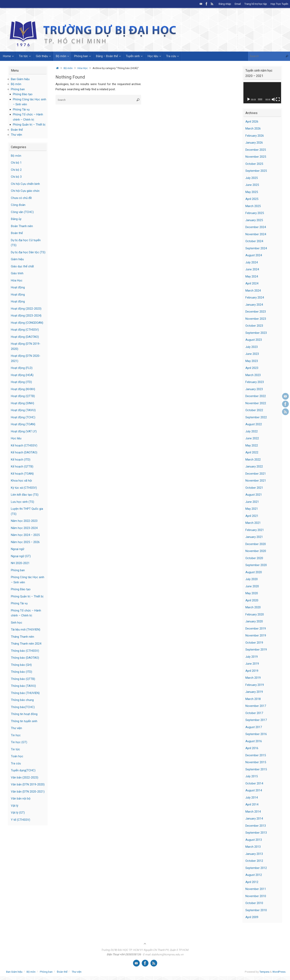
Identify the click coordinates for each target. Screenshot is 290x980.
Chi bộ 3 (16, 177)
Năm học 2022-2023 (24, 521)
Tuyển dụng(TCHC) (23, 770)
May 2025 (252, 192)
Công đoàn (18, 205)
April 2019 (252, 671)
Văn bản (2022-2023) (25, 777)
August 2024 (254, 255)
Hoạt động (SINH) (22, 403)
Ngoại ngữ (18, 549)
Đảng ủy (16, 219)
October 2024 (254, 241)
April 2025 (252, 199)
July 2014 (252, 798)
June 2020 (252, 586)
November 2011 (256, 889)
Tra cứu (16, 763)
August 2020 (254, 572)
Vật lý (15, 806)
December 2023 (256, 312)
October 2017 (254, 713)
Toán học (17, 756)
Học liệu (16, 438)
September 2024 (256, 248)
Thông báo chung (22, 700)
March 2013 (253, 847)
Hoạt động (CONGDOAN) (27, 323)
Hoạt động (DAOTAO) (25, 337)
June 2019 (252, 664)
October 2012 (254, 861)
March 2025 (253, 206)
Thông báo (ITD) (22, 672)
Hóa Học (83, 68)
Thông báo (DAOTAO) (25, 658)
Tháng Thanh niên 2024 (26, 644)
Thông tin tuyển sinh (24, 721)
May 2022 (252, 445)
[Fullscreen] (278, 99)
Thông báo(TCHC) (23, 707)
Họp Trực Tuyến (279, 4)
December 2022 (256, 396)
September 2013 (256, 833)
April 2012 (252, 882)
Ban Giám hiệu (20, 79)
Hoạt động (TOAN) (23, 424)
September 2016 (256, 734)
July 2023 (252, 347)
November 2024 (256, 234)
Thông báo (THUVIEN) (25, 693)
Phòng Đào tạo (23, 94)
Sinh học (17, 623)
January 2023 (254, 389)
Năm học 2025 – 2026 (25, 542)
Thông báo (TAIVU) (23, 686)
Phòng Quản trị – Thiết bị (29, 125)
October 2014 (254, 783)
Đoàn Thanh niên (22, 226)
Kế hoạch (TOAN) (22, 474)
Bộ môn (68, 68)
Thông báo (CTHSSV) (25, 651)
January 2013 (254, 854)
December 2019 (256, 629)
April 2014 (252, 804)
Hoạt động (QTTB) (23, 396)
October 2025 (254, 164)
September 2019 (256, 650)
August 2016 (254, 741)
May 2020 (252, 593)
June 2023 (252, 354)
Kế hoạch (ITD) (21, 460)
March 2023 (253, 375)
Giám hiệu (17, 259)
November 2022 (256, 403)
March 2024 (253, 291)
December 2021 (256, 474)
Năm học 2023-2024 (24, 528)
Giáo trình (17, 273)
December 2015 (256, 755)
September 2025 (256, 171)
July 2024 (252, 262)
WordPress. (279, 972)
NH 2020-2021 (20, 563)
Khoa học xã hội (21, 481)
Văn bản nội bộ (21, 799)
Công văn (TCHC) (22, 212)
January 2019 (254, 692)
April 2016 (252, 748)
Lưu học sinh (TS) (22, 502)
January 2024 (254, 305)
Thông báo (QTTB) (23, 679)
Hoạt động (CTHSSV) (25, 330)
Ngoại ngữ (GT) (21, 556)
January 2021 (254, 537)
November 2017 (256, 706)
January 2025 (254, 220)
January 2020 (254, 621)
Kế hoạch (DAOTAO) (24, 452)
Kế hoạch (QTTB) (22, 466)
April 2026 (252, 122)
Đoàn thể (17, 130)
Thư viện (16, 135)
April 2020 (252, 600)
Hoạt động (18, 287)
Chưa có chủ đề (21, 198)
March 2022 (253, 460)
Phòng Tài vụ (21, 109)
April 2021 (252, 516)
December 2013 (256, 826)
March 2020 (253, 607)
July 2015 (252, 776)
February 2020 (255, 614)
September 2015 (256, 769)
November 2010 (256, 896)
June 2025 (252, 185)
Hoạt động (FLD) (22, 368)
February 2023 (255, 382)
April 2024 (252, 283)
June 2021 (252, 502)
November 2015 (256, 762)
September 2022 (256, 417)
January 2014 (254, 819)
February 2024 (255, 298)
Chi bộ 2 (16, 170)
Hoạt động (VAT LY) (24, 431)
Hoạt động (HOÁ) (22, 375)
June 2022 (252, 438)
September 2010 (256, 910)
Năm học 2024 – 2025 (25, 535)
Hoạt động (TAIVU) (23, 410)
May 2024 (252, 276)
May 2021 (252, 509)
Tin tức (15, 749)
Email (238, 4)
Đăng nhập (225, 4)
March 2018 (253, 699)
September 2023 (256, 333)
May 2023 (252, 361)
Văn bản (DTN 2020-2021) (28, 792)
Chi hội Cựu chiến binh (25, 184)
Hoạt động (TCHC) (23, 417)
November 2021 (256, 481)
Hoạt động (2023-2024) (26, 316)
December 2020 (256, 544)
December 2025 (256, 150)
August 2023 (254, 340)
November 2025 (256, 157)
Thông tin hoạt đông (24, 714)
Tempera (264, 972)
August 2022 (254, 424)
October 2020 (254, 558)
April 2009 (252, 917)
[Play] (249, 99)
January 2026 (254, 143)
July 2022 (252, 431)
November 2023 (256, 319)
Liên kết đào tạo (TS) (25, 495)
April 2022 (252, 452)
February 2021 (255, 530)
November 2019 (256, 635)
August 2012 (254, 875)
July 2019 (252, 657)
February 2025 (255, 213)
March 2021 (253, 523)
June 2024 (252, 269)
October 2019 (254, 643)
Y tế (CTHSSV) (21, 820)
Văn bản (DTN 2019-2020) (28, 784)
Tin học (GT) (19, 742)
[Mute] (274, 99)
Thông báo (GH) (21, 665)
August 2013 (254, 840)
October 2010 (254, 903)
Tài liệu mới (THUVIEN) (26, 630)
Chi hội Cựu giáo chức (25, 191)
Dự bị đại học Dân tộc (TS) (28, 252)
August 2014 (254, 790)
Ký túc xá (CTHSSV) (24, 488)
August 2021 (254, 495)
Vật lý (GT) (18, 813)
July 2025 (252, 178)
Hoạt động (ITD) (21, 382)
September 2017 (256, 720)
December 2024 (256, 227)
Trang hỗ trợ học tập (256, 4)
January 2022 (254, 466)
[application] (262, 93)
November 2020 (256, 551)
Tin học (16, 735)
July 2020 (252, 579)
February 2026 (255, 136)
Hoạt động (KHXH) (23, 389)
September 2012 (256, 868)
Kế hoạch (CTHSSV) (24, 445)
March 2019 (253, 678)
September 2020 (256, 565)
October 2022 (254, 410)
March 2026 (253, 129)
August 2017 (254, 727)
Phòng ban (18, 89)
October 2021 (254, 488)
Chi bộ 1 (16, 163)
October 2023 (254, 326)
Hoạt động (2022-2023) (26, 309)
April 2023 (252, 368)
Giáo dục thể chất (22, 266)
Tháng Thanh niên (22, 637)
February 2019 (255, 685)
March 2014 (253, 812)
